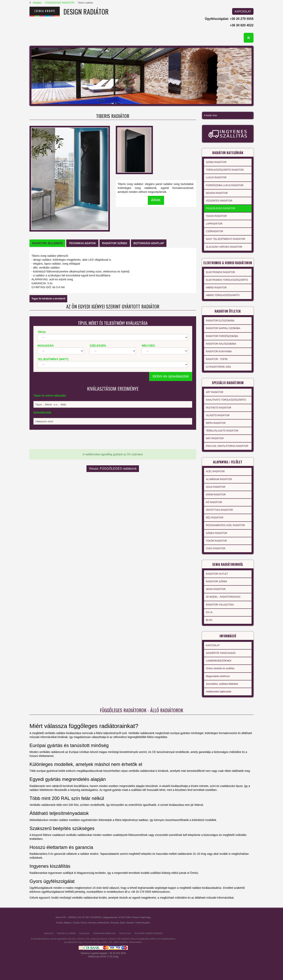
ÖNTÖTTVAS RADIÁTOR (220, 510)
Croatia (76, 923)
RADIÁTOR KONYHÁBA (219, 352)
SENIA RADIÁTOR (216, 589)
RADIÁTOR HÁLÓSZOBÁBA (221, 344)
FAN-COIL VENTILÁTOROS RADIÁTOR (227, 446)
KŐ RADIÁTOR (214, 502)
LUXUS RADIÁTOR (216, 178)
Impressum (85, 933)
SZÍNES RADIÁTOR (217, 533)
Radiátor (37, 3)
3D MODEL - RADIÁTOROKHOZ (223, 597)
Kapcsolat (49, 933)
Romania (115, 923)
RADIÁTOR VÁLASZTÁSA (220, 605)
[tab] (47, 243)
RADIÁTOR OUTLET (217, 574)
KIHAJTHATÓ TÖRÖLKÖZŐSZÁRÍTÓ (226, 400)
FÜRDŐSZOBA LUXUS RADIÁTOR (225, 185)
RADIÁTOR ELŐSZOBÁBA (220, 321)
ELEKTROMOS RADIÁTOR (221, 272)
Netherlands (103, 923)
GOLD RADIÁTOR (216, 487)
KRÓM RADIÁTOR (216, 495)
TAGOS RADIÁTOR (216, 216)
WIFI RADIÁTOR (215, 438)
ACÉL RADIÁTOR (215, 471)
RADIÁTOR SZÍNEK (217, 582)
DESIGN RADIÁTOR (217, 193)
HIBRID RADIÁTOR (216, 288)
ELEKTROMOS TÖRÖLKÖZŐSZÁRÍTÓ (227, 280)
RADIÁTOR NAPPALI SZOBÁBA (223, 328)
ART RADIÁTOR (215, 392)
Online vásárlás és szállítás (220, 668)
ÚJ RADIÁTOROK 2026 (218, 367)
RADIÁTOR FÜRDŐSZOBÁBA (222, 336)
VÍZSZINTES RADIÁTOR (219, 201)
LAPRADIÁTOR (214, 224)
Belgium (68, 923)
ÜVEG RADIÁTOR (216, 548)
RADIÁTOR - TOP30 (217, 359)
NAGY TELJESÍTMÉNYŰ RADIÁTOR (226, 239)
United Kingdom (143, 923)
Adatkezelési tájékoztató (219, 692)
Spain (123, 923)
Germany (92, 923)
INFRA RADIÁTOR (216, 423)
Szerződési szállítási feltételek (148, 933)
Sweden (130, 923)
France (84, 923)
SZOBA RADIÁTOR (216, 162)
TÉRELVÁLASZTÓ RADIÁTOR (222, 431)
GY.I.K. (210, 612)
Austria (59, 923)
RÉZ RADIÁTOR (215, 518)
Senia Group (125, 933)
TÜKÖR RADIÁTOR (216, 541)
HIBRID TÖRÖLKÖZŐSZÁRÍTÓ (223, 295)
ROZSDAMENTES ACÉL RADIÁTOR (226, 525)
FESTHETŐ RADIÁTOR (219, 408)
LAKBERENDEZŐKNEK (219, 661)
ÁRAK (156, 200)
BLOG (209, 620)
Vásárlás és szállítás (66, 933)
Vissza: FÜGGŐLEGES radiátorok (113, 469)
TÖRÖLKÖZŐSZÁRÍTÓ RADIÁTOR (225, 170)
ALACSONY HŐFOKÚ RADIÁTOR (224, 247)
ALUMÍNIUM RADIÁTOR (219, 479)
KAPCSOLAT (243, 11)
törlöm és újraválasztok (171, 376)
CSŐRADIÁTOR (215, 231)
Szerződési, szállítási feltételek (222, 684)
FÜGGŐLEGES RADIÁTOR (60, 3)
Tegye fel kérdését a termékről (48, 299)
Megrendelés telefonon (218, 676)
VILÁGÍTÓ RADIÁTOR (218, 415)
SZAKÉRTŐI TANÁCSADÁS (221, 653)
